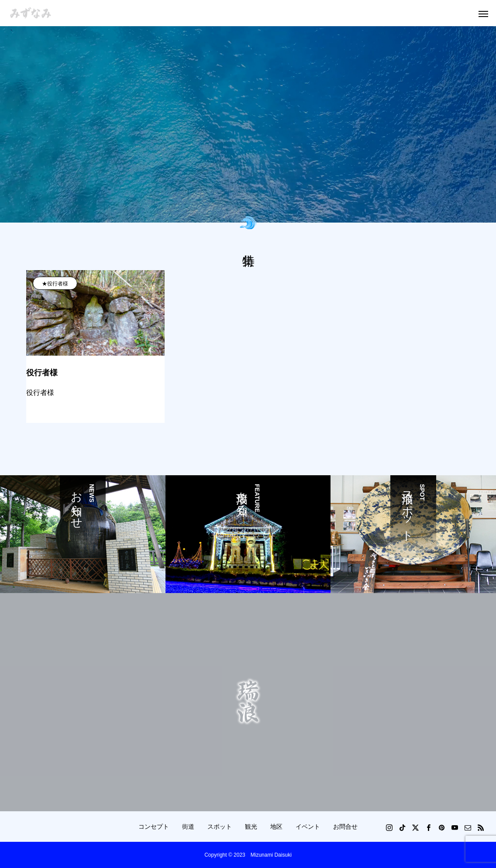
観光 (251, 827)
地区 (276, 827)
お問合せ (345, 827)
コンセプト (154, 827)
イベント (308, 827)
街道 (188, 827)
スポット (220, 827)
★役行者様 (55, 284)
